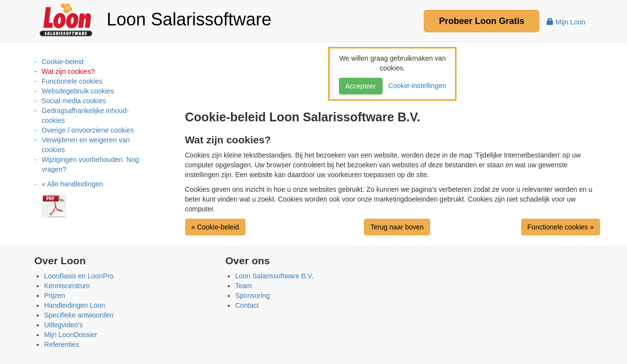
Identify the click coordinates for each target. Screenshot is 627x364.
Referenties (62, 344)
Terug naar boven (397, 227)
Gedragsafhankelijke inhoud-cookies (85, 115)
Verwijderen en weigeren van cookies (86, 145)
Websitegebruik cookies (78, 91)
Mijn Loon (566, 22)
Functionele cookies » (561, 227)
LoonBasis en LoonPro (79, 276)
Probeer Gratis (482, 21)
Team (243, 286)
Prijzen (55, 296)
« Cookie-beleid (215, 227)
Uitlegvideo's (63, 325)
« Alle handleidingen (72, 184)
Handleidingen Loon (75, 305)
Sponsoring (253, 296)
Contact (247, 305)
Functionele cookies (72, 81)
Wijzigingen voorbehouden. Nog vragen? (90, 164)
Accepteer (361, 86)
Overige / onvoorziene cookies (88, 130)
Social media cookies (74, 101)
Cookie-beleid (63, 62)
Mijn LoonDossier (71, 335)
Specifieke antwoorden (79, 315)
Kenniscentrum (67, 286)
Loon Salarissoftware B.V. (274, 276)
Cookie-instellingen (415, 86)
